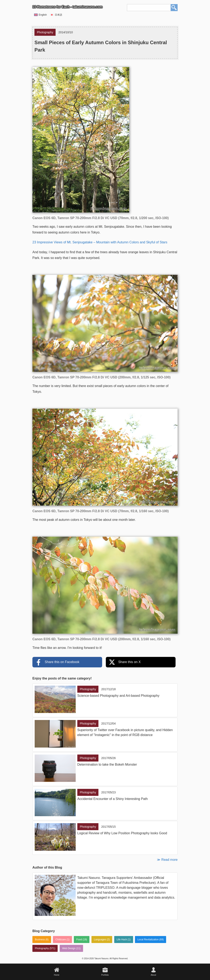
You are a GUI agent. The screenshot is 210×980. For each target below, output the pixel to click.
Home (57, 975)
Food (79, 940)
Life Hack (122, 940)
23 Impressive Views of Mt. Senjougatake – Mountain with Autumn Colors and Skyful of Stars (100, 242)
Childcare (61, 940)
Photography (42, 948)
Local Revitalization (148, 940)
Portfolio (105, 975)
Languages (100, 940)
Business (40, 940)
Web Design (69, 948)
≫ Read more (167, 860)
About (153, 975)
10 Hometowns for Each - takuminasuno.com (67, 7)
